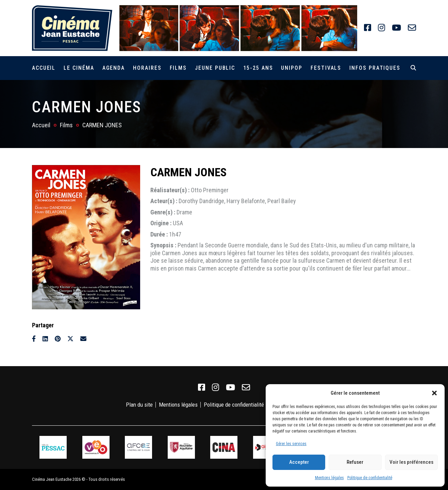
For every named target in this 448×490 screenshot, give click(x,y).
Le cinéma (79, 68)
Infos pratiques (375, 68)
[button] (434, 393)
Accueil (44, 68)
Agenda (114, 68)
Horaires (147, 68)
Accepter (299, 462)
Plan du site (139, 405)
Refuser (355, 462)
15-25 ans (258, 68)
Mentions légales (329, 478)
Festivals (326, 68)
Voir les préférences (411, 462)
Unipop (292, 68)
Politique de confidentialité (370, 478)
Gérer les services (291, 444)
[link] (368, 28)
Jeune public (215, 68)
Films (178, 68)
